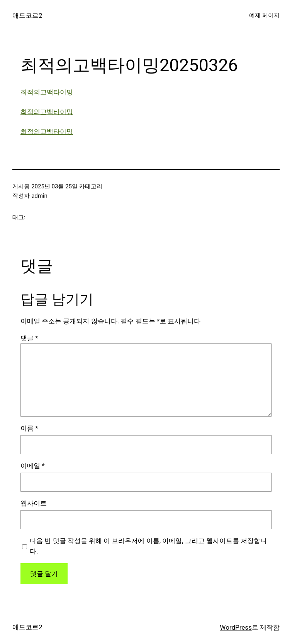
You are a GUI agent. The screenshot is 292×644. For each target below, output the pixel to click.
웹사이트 (34, 503)
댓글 (29, 338)
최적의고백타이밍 (47, 92)
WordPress (236, 627)
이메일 (33, 466)
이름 (29, 428)
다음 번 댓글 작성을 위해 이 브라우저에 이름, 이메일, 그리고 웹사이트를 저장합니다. (148, 546)
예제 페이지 (264, 15)
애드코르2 (27, 15)
